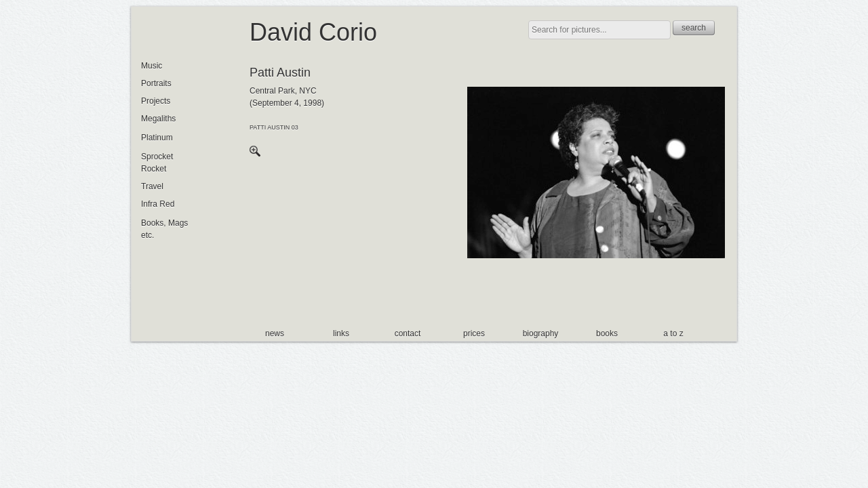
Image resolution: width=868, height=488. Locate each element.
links (341, 333)
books (607, 333)
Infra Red (158, 204)
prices (474, 333)
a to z (673, 333)
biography (541, 333)
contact (408, 333)
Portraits (156, 83)
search (694, 28)
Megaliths (158, 119)
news (275, 333)
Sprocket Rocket (157, 163)
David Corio (313, 32)
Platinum (157, 138)
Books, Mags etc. (164, 229)
